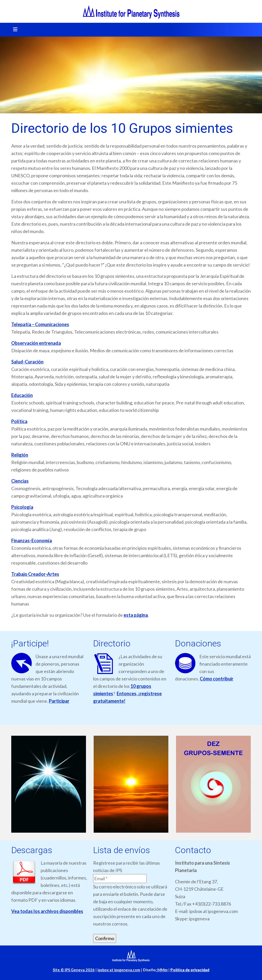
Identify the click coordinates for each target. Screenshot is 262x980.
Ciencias (20, 481)
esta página (136, 615)
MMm (162, 970)
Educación (22, 395)
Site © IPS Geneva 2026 (74, 970)
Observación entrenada (36, 343)
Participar (59, 701)
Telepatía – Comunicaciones (40, 324)
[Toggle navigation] (14, 30)
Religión (20, 455)
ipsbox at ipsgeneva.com (119, 970)
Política (19, 421)
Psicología (22, 507)
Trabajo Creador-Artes (35, 574)
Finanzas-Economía (32, 541)
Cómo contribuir (217, 679)
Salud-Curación (27, 362)
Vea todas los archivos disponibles (47, 911)
